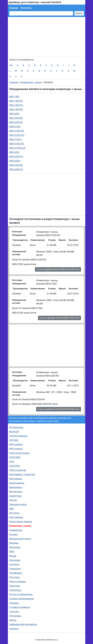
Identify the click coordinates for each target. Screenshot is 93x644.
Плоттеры (15, 577)
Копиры (14, 534)
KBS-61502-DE (17, 131)
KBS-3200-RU (16, 122)
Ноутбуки (14, 564)
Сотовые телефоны (20, 607)
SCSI (12, 462)
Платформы (16, 573)
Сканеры (14, 603)
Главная (14, 8)
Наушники (15, 560)
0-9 (11, 65)
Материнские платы (20, 539)
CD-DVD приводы (18, 436)
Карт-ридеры (16, 517)
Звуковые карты (18, 504)
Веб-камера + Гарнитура (22, 474)
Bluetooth (14, 432)
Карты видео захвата (21, 522)
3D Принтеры (16, 427)
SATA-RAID (15, 457)
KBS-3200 (14, 114)
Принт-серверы (18, 582)
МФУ (12, 552)
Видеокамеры (17, 483)
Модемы (14, 543)
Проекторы (15, 590)
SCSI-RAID (15, 466)
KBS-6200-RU (16, 165)
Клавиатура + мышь (31, 82)
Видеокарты (16, 487)
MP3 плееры (16, 444)
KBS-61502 (15, 127)
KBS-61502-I (16, 139)
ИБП (12, 509)
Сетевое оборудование (22, 599)
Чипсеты (14, 629)
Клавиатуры (16, 530)
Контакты (26, 8)
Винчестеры (16, 492)
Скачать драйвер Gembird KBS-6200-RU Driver (59, 409)
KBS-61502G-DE (17, 148)
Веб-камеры (16, 479)
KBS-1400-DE (16, 101)
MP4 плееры (16, 449)
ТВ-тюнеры (15, 616)
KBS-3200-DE (16, 118)
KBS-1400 (14, 97)
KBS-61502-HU (17, 135)
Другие (13, 500)
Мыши (13, 556)
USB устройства (18, 470)
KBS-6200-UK (16, 169)
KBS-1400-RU (16, 109)
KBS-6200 (14, 152)
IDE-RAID (14, 440)
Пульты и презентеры (21, 594)
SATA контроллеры (20, 453)
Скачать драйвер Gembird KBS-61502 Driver (59, 318)
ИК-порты (14, 513)
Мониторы (15, 547)
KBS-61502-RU (17, 144)
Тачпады (14, 612)
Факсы (13, 620)
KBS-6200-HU (16, 157)
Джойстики (15, 496)
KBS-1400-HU (16, 105)
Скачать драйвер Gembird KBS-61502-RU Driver (58, 269)
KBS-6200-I (15, 161)
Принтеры (15, 586)
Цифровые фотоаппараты (23, 624)
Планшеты (15, 569)
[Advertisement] (47, 37)
